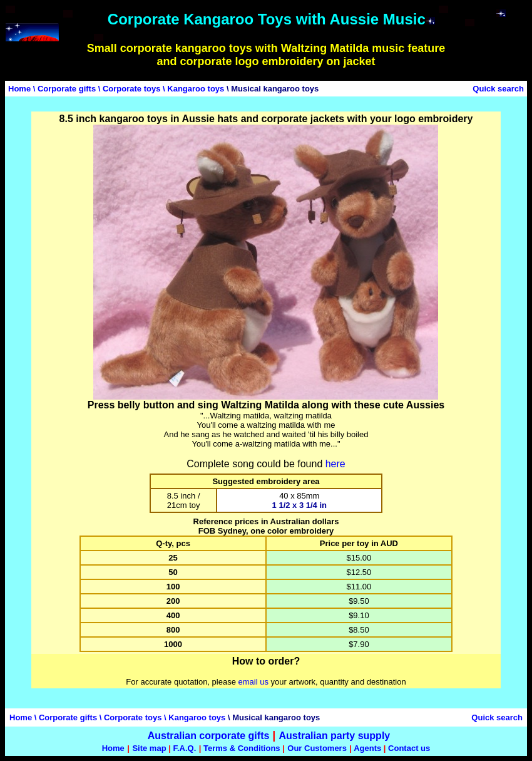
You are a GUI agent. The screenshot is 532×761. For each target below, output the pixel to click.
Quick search (498, 89)
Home (19, 89)
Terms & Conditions (242, 748)
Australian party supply (334, 736)
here (335, 464)
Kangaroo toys (196, 89)
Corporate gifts (67, 89)
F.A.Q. (184, 748)
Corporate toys (131, 89)
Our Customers (317, 748)
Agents (367, 748)
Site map (149, 748)
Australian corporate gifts (209, 736)
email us (253, 682)
